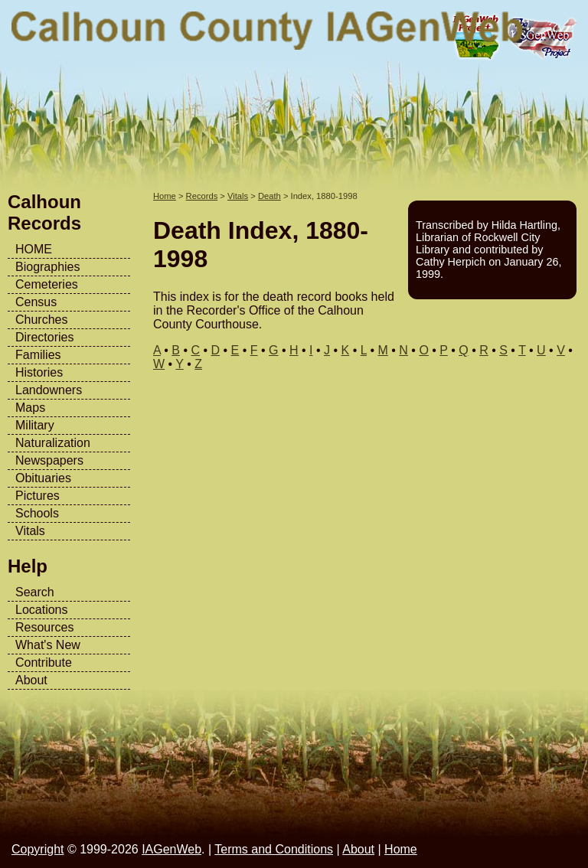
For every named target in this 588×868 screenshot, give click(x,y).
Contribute (44, 662)
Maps (30, 408)
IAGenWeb (171, 849)
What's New (48, 645)
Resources (44, 627)
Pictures (38, 496)
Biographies (48, 267)
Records (202, 196)
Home (165, 196)
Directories (44, 337)
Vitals (30, 531)
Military (35, 425)
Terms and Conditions (274, 849)
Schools (37, 513)
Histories (39, 372)
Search (35, 592)
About (31, 680)
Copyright (38, 849)
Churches (41, 320)
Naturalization (53, 443)
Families (38, 355)
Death (269, 196)
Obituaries (43, 478)
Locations (42, 610)
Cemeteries (47, 284)
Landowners (49, 390)
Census (36, 302)
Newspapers (49, 460)
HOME (34, 249)
